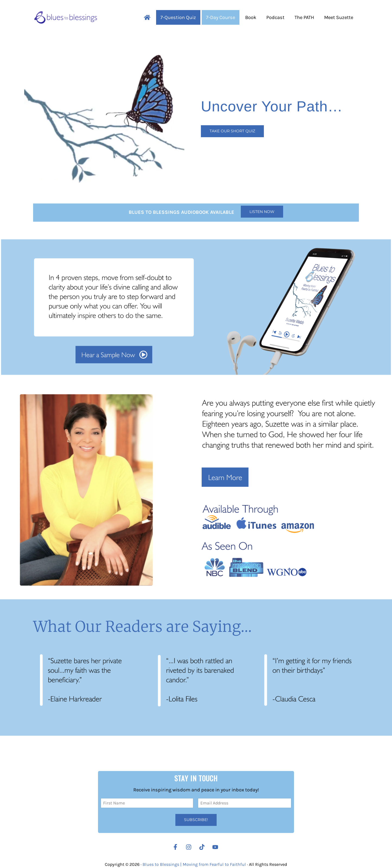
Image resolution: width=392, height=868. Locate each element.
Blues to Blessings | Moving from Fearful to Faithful (194, 864)
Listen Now (262, 212)
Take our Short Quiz (232, 131)
